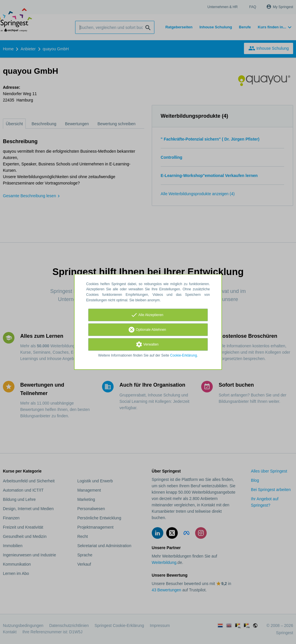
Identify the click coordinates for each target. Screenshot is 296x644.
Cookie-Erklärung (184, 355)
